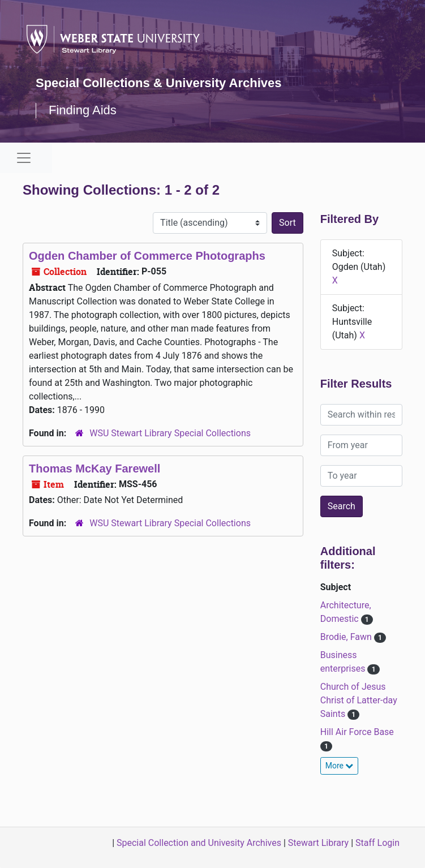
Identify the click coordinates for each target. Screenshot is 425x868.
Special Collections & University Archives (158, 83)
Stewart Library (318, 843)
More (340, 766)
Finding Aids (83, 110)
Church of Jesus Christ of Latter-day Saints (359, 700)
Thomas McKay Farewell (95, 469)
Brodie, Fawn (347, 637)
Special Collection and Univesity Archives (199, 843)
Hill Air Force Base (357, 732)
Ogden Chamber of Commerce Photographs (147, 256)
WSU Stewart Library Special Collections (170, 433)
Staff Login (377, 843)
